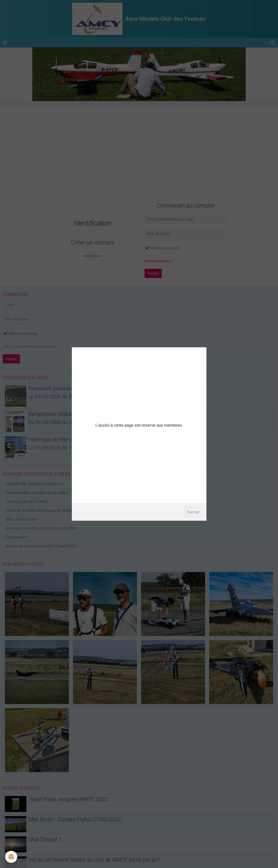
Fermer (193, 512)
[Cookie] (11, 857)
